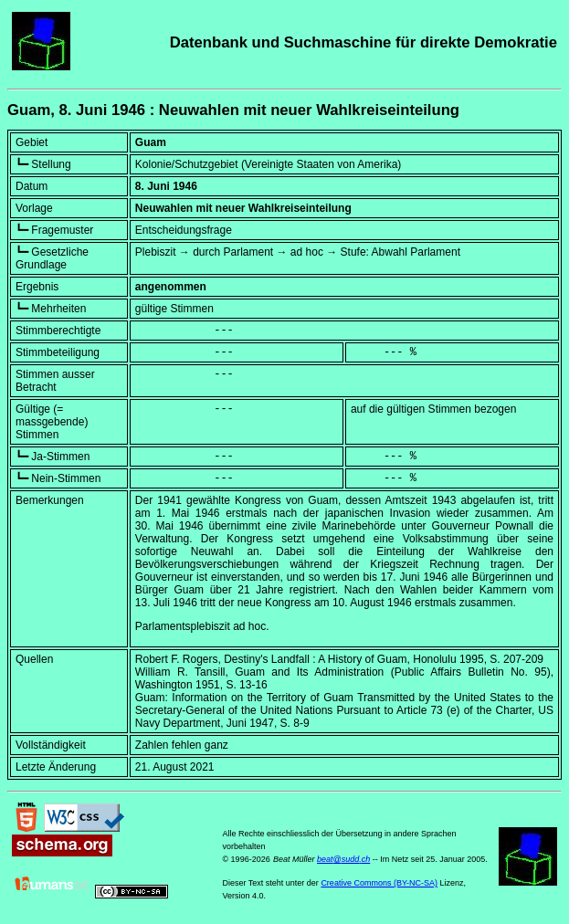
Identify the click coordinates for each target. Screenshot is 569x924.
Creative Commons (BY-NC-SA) (379, 883)
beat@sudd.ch (343, 859)
